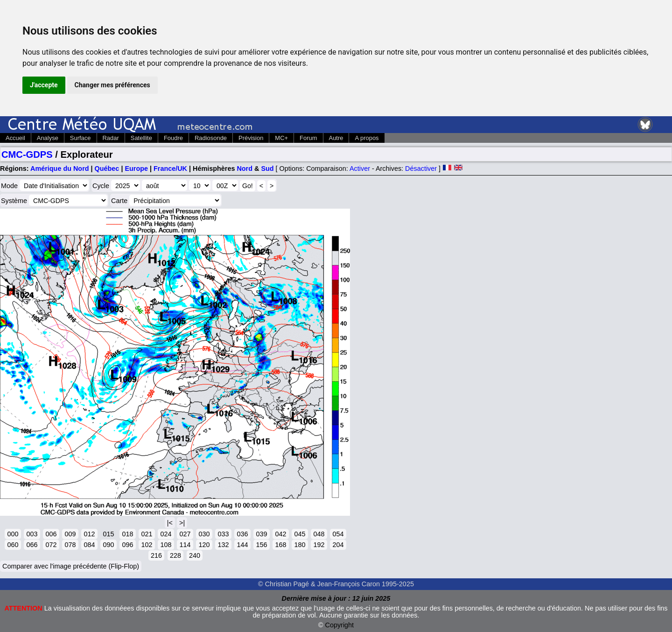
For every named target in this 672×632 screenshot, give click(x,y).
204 (338, 545)
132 (223, 545)
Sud (267, 169)
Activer (360, 169)
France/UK (170, 169)
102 (147, 545)
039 (261, 534)
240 (195, 555)
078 (70, 545)
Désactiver (421, 169)
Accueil (15, 138)
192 (319, 545)
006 (51, 534)
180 (300, 545)
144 (242, 545)
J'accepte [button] (44, 85)
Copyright (340, 625)
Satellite (141, 138)
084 (89, 545)
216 (156, 555)
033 (223, 534)
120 (204, 545)
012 (89, 534)
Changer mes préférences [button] (112, 85)
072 (51, 545)
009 (70, 534)
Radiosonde (211, 138)
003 (32, 534)
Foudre (173, 138)
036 (242, 534)
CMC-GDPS (27, 154)
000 (13, 534)
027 (185, 534)
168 (280, 545)
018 (127, 534)
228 (175, 555)
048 (319, 534)
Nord (245, 169)
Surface (80, 138)
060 (13, 545)
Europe (136, 169)
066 (32, 545)
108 (166, 545)
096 (127, 545)
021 (147, 534)
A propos (367, 138)
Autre (336, 138)
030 (204, 534)
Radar (111, 138)
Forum (308, 138)
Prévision (251, 138)
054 (338, 534)
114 (185, 545)
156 (261, 545)
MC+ (281, 138)
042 (280, 534)
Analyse (48, 138)
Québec (107, 169)
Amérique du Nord (60, 169)
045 (300, 534)
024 (166, 534)
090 (108, 545)
